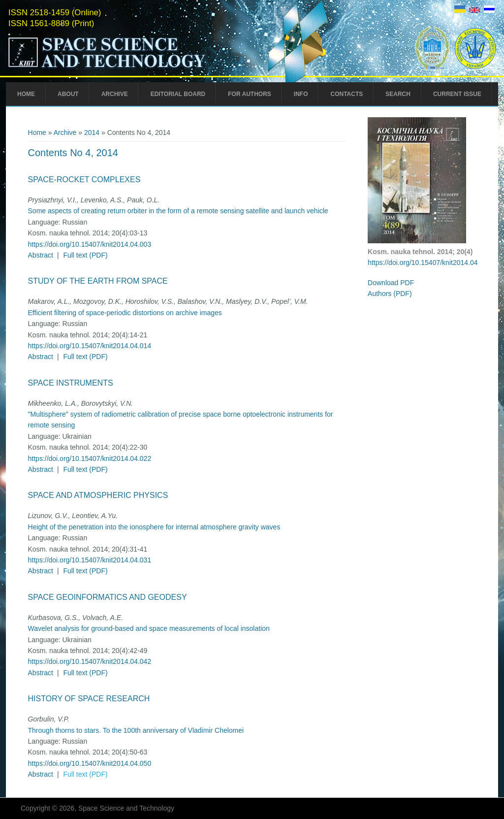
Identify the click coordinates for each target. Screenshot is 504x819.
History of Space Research (89, 699)
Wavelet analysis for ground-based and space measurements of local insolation (149, 628)
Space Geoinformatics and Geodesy (108, 597)
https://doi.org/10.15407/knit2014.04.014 (90, 346)
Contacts (346, 94)
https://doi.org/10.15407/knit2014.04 (423, 262)
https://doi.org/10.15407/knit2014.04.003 (90, 244)
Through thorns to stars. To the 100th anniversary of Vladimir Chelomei (136, 730)
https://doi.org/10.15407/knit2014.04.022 (90, 459)
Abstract (41, 255)
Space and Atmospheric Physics (98, 495)
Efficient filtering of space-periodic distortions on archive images (125, 313)
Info (301, 94)
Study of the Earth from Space (98, 281)
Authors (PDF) (390, 294)
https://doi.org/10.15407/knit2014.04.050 (90, 763)
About (68, 94)
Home (26, 94)
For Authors (250, 94)
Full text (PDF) (85, 255)
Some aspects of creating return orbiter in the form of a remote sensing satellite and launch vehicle (178, 211)
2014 (92, 132)
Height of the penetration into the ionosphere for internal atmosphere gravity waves (154, 527)
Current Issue (457, 94)
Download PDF (391, 283)
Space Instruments (71, 383)
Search (398, 94)
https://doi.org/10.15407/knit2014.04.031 (90, 560)
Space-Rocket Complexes (84, 180)
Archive (115, 94)
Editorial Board (178, 94)
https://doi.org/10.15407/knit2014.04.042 (90, 661)
